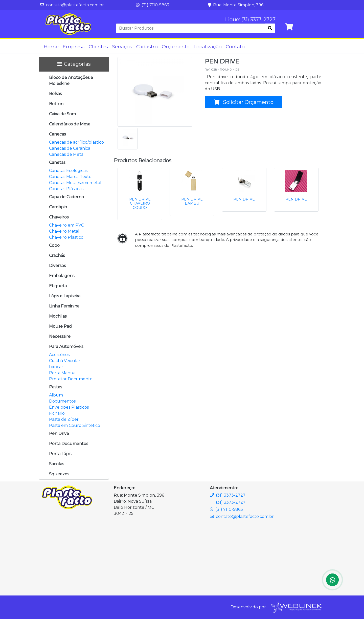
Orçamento (176, 47)
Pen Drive (59, 434)
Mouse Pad (60, 326)
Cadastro (147, 47)
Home (51, 47)
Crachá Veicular (65, 361)
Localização (208, 47)
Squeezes (59, 474)
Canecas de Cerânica (70, 148)
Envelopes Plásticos (69, 407)
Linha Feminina (64, 306)
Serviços (122, 47)
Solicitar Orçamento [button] (244, 102)
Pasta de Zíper (64, 419)
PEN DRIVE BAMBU (192, 201)
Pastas (55, 387)
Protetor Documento (71, 379)
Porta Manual (63, 373)
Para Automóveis (66, 347)
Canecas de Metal (67, 154)
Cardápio (58, 207)
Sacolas (56, 464)
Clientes (98, 47)
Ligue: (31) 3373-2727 (250, 19)
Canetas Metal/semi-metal (75, 183)
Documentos (62, 401)
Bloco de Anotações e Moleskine (71, 81)
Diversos (57, 266)
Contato (235, 47)
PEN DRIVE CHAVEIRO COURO (140, 204)
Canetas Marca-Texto (70, 177)
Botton (56, 104)
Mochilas (58, 316)
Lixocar (56, 367)
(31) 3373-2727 (228, 495)
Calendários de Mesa (70, 124)
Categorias (74, 64)
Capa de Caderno (66, 197)
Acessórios (59, 355)
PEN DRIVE (244, 199)
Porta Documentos (69, 444)
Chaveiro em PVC (66, 225)
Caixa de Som (62, 114)
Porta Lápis (60, 454)
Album (56, 395)
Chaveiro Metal (64, 231)
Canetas (57, 162)
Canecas (57, 134)
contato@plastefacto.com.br (72, 5)
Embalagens (62, 276)
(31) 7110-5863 (153, 5)
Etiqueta (58, 286)
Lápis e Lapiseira (65, 296)
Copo (54, 245)
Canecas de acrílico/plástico (76, 142)
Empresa (74, 47)
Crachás (57, 256)
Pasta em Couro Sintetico (75, 425)
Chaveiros (59, 217)
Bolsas (55, 94)
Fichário (57, 413)
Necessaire (60, 336)
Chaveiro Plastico (66, 237)
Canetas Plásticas (66, 189)
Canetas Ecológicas (68, 171)
